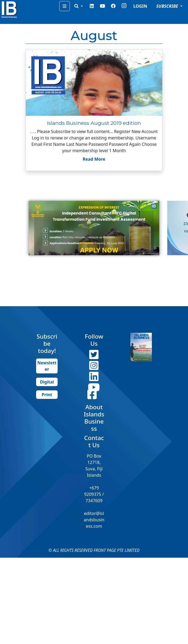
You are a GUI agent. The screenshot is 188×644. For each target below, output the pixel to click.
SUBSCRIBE (168, 6)
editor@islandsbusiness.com (94, 520)
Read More (94, 159)
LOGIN (140, 6)
